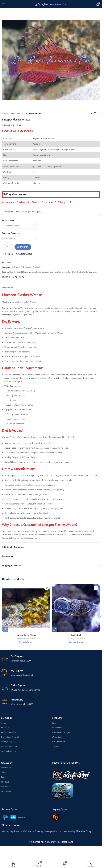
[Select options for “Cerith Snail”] (54, 630)
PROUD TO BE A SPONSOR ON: (66, 763)
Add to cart (23, 247)
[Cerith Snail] (76, 608)
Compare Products (9, 791)
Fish (54, 723)
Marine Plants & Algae (61, 732)
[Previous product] (92, 113)
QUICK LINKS (7, 718)
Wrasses (94, 272)
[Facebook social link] (9, 277)
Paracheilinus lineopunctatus (49, 272)
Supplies (56, 746)
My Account (6, 768)
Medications (57, 737)
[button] (101, 616)
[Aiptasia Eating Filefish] (26, 608)
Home (5, 113)
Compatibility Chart (9, 751)
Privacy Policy (7, 742)
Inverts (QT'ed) (73, 639)
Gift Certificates (59, 742)
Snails (82, 639)
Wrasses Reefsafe (33, 113)
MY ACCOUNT (7, 763)
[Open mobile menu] (3, 4)
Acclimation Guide (8, 732)
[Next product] (98, 113)
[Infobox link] (51, 659)
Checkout (5, 782)
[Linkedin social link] (20, 277)
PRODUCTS (57, 718)
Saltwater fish (83, 272)
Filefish (32, 639)
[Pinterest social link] (16, 277)
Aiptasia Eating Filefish (26, 635)
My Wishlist (6, 787)
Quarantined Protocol (10, 737)
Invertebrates (58, 728)
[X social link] (13, 277)
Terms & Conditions (9, 746)
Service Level (8, 221)
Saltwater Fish (17, 113)
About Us (5, 728)
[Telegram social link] (23, 277)
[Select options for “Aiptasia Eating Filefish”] (5, 630)
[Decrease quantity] (4, 247)
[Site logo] (51, 4)
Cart (3, 777)
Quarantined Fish (69, 272)
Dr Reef (10, 272)
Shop (3, 772)
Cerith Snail (76, 635)
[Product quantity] (8, 247)
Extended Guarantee (11, 233)
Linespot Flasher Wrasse (25, 272)
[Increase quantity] (11, 247)
